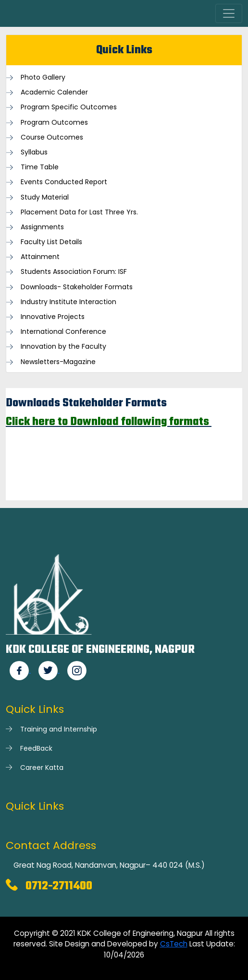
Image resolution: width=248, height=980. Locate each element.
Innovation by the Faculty (63, 347)
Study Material (45, 197)
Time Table (40, 167)
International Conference (63, 332)
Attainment (40, 257)
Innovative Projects (53, 317)
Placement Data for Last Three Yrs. (79, 212)
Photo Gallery (43, 77)
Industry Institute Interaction (68, 302)
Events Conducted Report (64, 182)
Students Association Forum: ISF (74, 272)
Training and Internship (59, 729)
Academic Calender (54, 92)
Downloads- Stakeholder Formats (77, 287)
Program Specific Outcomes (69, 107)
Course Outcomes (52, 137)
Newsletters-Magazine (58, 362)
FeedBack (36, 748)
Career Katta (42, 767)
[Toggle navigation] (229, 13)
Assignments (42, 227)
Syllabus (34, 152)
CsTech (174, 944)
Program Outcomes (54, 123)
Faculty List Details (51, 242)
